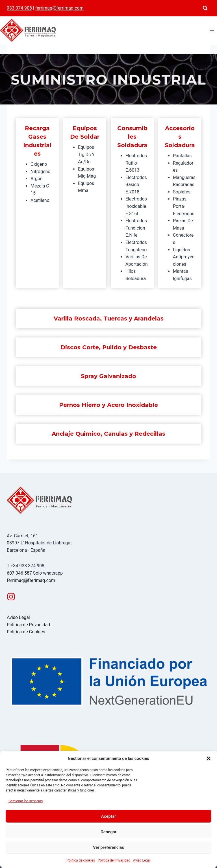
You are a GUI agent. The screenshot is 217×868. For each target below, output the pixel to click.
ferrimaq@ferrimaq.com (59, 8)
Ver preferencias (108, 847)
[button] (209, 758)
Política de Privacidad (114, 860)
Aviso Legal (142, 860)
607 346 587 (19, 573)
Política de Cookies (26, 632)
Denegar (108, 832)
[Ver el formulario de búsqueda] (205, 8)
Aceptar (109, 816)
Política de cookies (81, 860)
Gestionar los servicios (26, 801)
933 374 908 (19, 8)
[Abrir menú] (212, 30)
